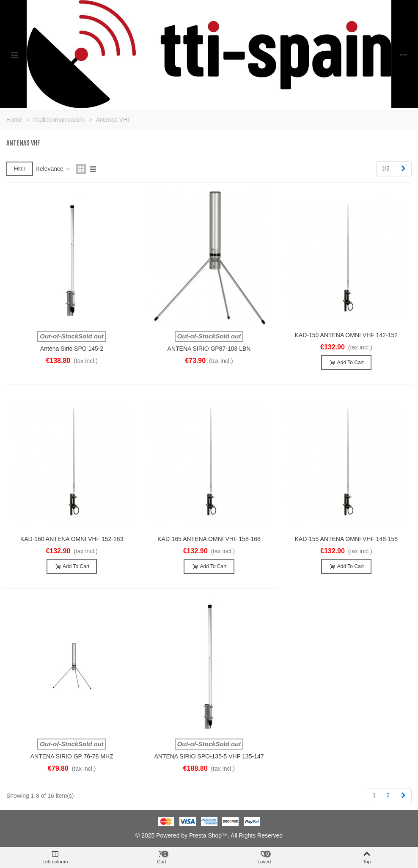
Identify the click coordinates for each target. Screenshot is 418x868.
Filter (20, 169)
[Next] (403, 169)
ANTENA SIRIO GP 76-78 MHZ (72, 756)
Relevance (53, 169)
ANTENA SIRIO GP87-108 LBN (209, 349)
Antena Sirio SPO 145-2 (72, 349)
